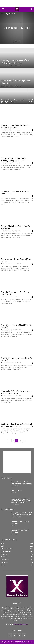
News (3, 543)
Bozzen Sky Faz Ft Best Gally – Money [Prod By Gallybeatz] (14, 160)
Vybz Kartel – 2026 (17, 491)
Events (3, 565)
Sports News (5, 560)
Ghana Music (5, 557)
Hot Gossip (4, 562)
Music (3, 546)
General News (5, 554)
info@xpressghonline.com (21, 624)
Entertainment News (7, 549)
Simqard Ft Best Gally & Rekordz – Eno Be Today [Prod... (15, 126)
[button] (31, 9)
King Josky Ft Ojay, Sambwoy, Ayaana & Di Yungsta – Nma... (17, 392)
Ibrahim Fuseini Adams (8, 66)
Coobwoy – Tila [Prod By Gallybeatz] (16, 424)
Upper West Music (6, 551)
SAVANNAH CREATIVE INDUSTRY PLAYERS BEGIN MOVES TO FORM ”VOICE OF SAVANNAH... (21, 501)
